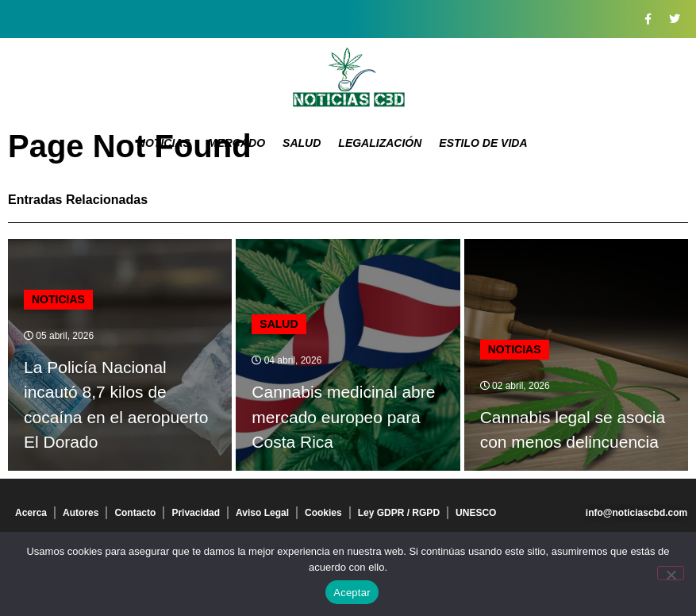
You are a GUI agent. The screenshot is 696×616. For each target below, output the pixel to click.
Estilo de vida (483, 143)
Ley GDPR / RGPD (399, 513)
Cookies (323, 513)
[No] (671, 573)
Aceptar (352, 593)
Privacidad (196, 513)
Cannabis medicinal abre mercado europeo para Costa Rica (343, 417)
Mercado (236, 143)
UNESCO (476, 513)
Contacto (135, 513)
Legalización (380, 143)
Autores (81, 513)
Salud (302, 143)
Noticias (164, 143)
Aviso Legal (262, 513)
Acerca (31, 513)
